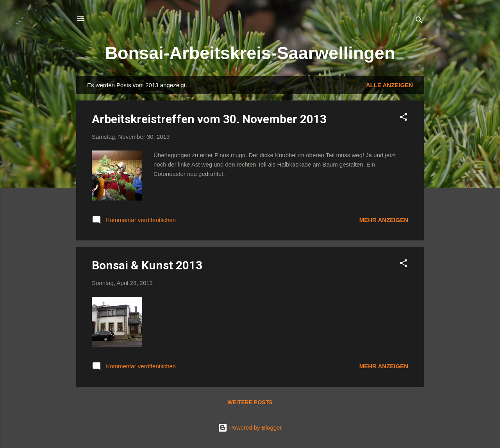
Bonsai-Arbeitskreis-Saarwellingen (250, 53)
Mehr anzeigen (384, 220)
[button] (404, 118)
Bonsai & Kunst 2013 (147, 265)
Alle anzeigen (389, 85)
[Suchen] (419, 21)
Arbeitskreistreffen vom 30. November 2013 (209, 119)
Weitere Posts (250, 402)
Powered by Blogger (250, 427)
